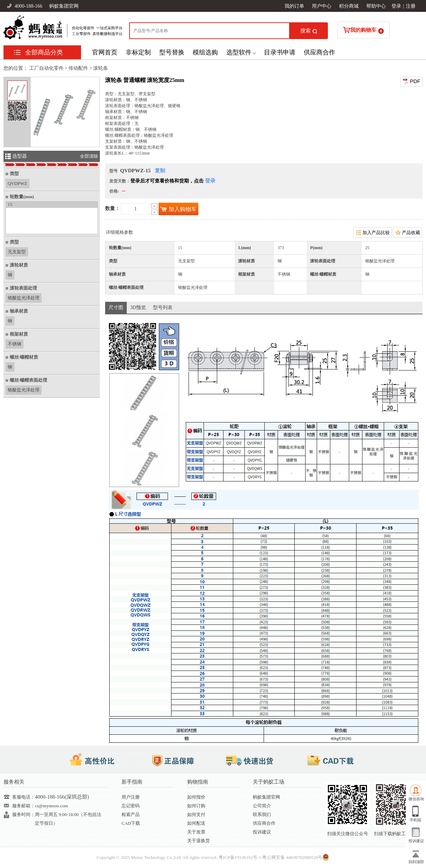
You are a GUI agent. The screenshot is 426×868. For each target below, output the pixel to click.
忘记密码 (131, 806)
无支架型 (17, 251)
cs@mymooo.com (52, 806)
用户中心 (322, 6)
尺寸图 (116, 308)
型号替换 (172, 52)
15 (10, 204)
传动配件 (78, 68)
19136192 (244, 857)
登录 (396, 6)
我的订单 (294, 6)
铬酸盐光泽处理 (24, 297)
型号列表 (163, 308)
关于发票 (196, 832)
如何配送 (196, 823)
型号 (113, 171)
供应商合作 (319, 52)
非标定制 (138, 52)
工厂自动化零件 (46, 68)
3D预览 (138, 308)
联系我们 (262, 814)
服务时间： (24, 814)
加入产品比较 (373, 232)
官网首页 (105, 52)
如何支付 (196, 814)
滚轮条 (101, 68)
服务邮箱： (24, 806)
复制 (160, 171)
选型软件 (239, 52)
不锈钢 (14, 343)
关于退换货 (199, 841)
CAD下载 (131, 823)
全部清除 (89, 156)
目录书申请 (280, 52)
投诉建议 (262, 832)
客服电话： (24, 797)
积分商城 (349, 6)
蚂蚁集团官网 (64, 6)
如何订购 (196, 806)
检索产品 (131, 814)
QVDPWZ (17, 183)
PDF (411, 82)
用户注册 (131, 797)
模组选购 (205, 52)
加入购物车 (178, 209)
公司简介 (262, 806)
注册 (411, 6)
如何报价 (196, 797)
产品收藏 (407, 232)
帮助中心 (376, 6)
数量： (112, 208)
